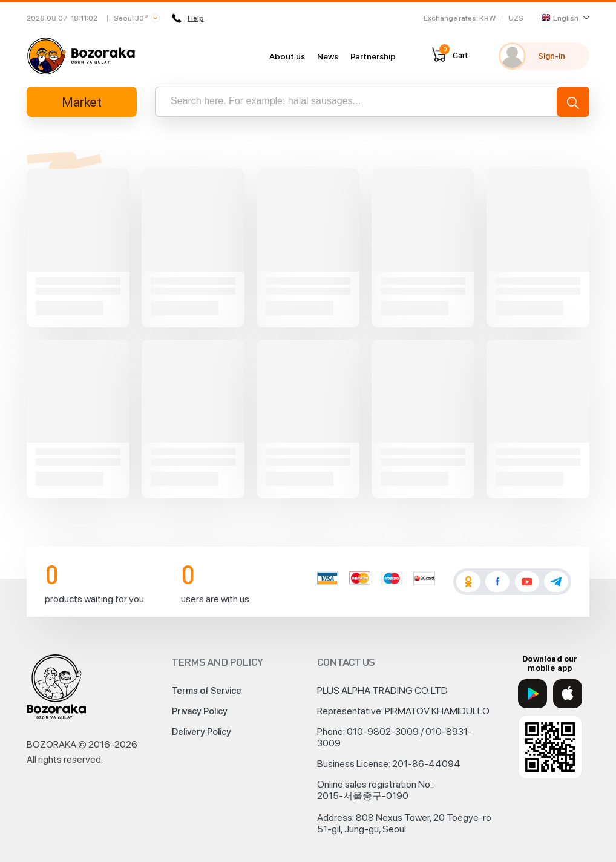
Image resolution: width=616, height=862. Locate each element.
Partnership (373, 56)
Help (188, 18)
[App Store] (568, 694)
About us (287, 56)
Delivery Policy (202, 732)
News (328, 56)
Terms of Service (207, 691)
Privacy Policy (200, 711)
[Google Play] (532, 694)
